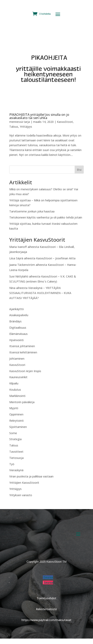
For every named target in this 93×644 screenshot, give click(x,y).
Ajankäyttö (17, 309)
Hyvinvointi (16, 340)
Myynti (14, 408)
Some (13, 433)
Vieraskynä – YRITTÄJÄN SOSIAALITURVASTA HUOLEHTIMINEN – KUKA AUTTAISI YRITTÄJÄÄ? (40, 293)
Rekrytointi (16, 421)
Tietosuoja (16, 458)
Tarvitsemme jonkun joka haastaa (32, 211)
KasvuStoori (65, 122)
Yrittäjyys (26, 127)
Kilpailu (14, 383)
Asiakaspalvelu (19, 315)
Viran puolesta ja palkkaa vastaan (31, 476)
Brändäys (15, 321)
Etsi (79, 170)
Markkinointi (17, 396)
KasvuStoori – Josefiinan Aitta (56, 258)
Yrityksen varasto (21, 495)
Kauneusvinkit (18, 377)
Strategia (15, 439)
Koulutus (15, 390)
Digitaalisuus (18, 328)
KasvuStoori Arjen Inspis (25, 371)
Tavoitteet (16, 452)
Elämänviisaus (18, 334)
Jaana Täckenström (22, 265)
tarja (27, 122)
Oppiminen (16, 414)
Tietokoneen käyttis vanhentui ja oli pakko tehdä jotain (46, 217)
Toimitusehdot (46, 598)
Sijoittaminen (18, 427)
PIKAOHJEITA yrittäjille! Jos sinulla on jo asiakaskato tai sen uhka (39, 116)
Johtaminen (17, 359)
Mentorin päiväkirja (22, 402)
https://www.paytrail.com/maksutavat (46, 620)
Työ (12, 464)
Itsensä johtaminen (22, 346)
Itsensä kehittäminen (23, 352)
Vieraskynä (16, 470)
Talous (14, 127)
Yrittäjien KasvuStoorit (24, 483)
